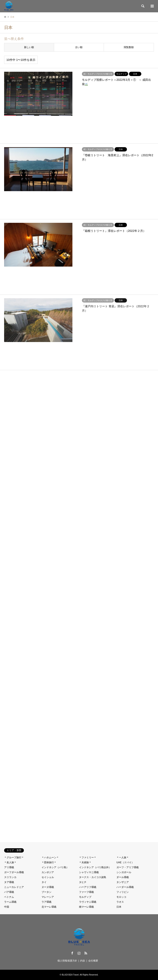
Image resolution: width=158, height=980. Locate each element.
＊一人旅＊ (123, 857)
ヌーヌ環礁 (48, 887)
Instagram (79, 953)
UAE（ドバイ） (125, 862)
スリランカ (10, 877)
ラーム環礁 (10, 902)
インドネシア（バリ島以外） (95, 867)
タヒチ (83, 882)
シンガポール (124, 872)
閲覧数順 (129, 47)
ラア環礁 (46, 902)
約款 (83, 961)
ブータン (46, 892)
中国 (7, 907)
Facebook (72, 953)
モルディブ (85, 897)
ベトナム (9, 897)
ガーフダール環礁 (14, 872)
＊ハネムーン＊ (50, 857)
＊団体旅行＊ (49, 862)
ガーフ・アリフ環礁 (128, 867)
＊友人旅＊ (10, 862)
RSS (86, 953)
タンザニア (123, 882)
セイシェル (48, 877)
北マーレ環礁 (49, 907)
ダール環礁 (123, 877)
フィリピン (123, 892)
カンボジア (48, 872)
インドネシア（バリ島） (55, 867)
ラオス (120, 902)
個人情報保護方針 (67, 961)
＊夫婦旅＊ (85, 862)
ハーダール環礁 (125, 887)
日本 (119, 907)
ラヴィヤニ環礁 (88, 902)
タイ (44, 882)
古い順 (79, 47)
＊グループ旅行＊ (14, 857)
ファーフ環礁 (86, 892)
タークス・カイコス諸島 (93, 877)
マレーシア (48, 897)
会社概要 (93, 961)
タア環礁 (9, 882)
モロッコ (121, 897)
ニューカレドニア (14, 887)
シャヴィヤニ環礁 (89, 872)
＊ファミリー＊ (88, 857)
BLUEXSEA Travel (70, 975)
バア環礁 (9, 892)
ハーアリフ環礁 (88, 887)
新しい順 (29, 47)
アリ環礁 (9, 867)
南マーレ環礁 (86, 907)
